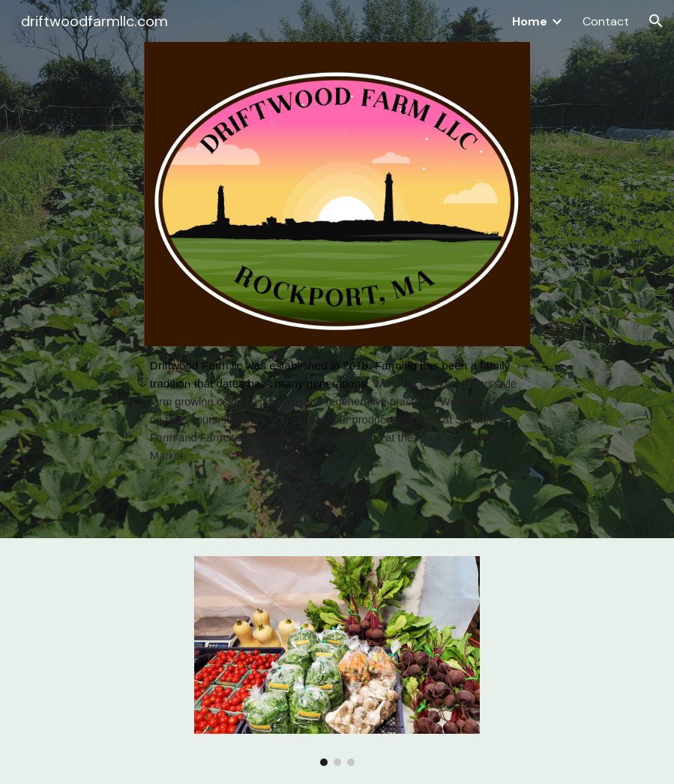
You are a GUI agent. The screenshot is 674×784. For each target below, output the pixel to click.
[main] (337, 411)
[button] (656, 21)
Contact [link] (606, 21)
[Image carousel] (337, 661)
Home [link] (530, 21)
